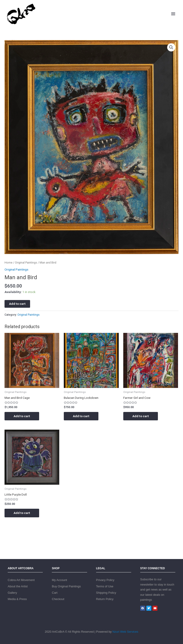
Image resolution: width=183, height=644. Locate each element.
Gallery (12, 593)
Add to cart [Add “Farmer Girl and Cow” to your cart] (141, 416)
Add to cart (17, 304)
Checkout (58, 599)
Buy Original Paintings (66, 586)
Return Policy (105, 599)
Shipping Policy (106, 593)
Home (8, 263)
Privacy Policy (105, 580)
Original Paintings (26, 263)
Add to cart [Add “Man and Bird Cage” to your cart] (22, 416)
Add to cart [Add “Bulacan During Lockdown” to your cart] (81, 416)
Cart (55, 593)
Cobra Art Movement (21, 580)
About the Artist (18, 586)
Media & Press (17, 599)
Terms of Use (105, 586)
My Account (59, 580)
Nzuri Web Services (125, 632)
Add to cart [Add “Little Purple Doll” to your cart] (22, 513)
